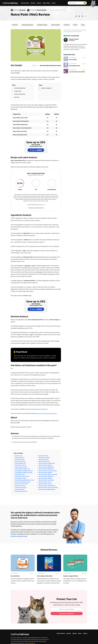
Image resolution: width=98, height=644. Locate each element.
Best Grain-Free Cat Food (22, 484)
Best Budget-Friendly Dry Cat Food (24, 473)
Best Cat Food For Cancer (45, 482)
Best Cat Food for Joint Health (46, 480)
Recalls (39, 3)
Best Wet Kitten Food (20, 463)
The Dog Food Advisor (30, 643)
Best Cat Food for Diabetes (45, 478)
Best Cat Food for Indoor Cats (23, 469)
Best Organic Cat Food (21, 478)
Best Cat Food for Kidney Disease (47, 489)
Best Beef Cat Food (44, 456)
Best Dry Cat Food (20, 458)
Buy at (36, 150)
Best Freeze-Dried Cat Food (22, 476)
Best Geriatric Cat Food (21, 467)
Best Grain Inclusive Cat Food (23, 482)
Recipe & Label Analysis (27, 25)
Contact (85, 633)
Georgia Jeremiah (42, 10)
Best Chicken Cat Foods (21, 491)
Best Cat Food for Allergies (45, 473)
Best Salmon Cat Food (44, 458)
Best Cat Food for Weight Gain (46, 467)
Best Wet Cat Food (20, 459)
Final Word (67, 25)
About (54, 3)
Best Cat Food (19, 456)
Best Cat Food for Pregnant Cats (47, 463)
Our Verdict (15, 25)
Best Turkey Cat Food (44, 461)
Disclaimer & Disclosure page (19, 536)
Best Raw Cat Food (20, 474)
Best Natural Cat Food (21, 488)
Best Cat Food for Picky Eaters (46, 469)
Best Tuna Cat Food (44, 459)
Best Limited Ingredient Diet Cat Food (25, 480)
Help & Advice (47, 3)
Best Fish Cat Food (20, 489)
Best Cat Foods (25, 3)
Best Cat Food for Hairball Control (47, 486)
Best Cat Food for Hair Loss (46, 484)
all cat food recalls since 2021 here (38, 409)
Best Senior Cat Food (20, 465)
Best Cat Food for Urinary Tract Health (48, 488)
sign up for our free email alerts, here (46, 413)
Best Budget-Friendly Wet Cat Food (24, 471)
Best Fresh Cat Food (20, 486)
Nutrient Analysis (56, 25)
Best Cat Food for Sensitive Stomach (48, 471)
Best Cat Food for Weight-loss (46, 476)
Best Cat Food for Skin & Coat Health (48, 474)
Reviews (33, 3)
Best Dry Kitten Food (20, 461)
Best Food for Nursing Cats (45, 465)
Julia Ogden (22, 10)
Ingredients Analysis (42, 25)
